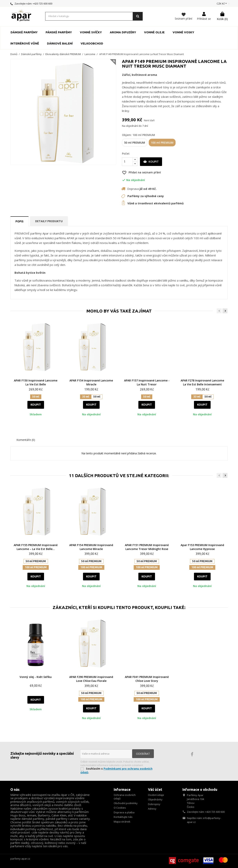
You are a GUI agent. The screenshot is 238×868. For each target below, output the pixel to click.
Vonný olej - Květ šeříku (36, 677)
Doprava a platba (124, 812)
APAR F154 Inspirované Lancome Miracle (91, 382)
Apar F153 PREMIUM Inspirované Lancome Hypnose (202, 547)
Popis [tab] (19, 221)
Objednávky (155, 799)
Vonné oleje (154, 32)
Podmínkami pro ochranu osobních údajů (116, 770)
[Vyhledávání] (94, 16)
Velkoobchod (92, 43)
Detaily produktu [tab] (49, 221)
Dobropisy (154, 804)
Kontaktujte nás (123, 817)
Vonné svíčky (91, 32)
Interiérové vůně (25, 43)
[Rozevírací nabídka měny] (222, 4)
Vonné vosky (183, 32)
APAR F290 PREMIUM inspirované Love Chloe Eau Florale (91, 679)
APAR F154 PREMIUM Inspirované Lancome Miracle (91, 547)
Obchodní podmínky (126, 803)
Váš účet (155, 789)
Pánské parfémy (59, 32)
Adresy (152, 809)
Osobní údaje (156, 795)
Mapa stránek (122, 822)
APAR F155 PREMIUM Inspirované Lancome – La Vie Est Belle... (36, 547)
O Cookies (120, 808)
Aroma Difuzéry (123, 32)
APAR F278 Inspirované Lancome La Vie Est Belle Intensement (202, 382)
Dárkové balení (60, 43)
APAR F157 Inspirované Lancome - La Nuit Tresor (147, 382)
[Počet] (127, 162)
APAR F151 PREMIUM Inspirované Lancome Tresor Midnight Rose (147, 547)
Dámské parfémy (24, 32)
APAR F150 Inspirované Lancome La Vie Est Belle (36, 382)
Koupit (151, 162)
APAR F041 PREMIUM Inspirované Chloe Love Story (147, 679)
